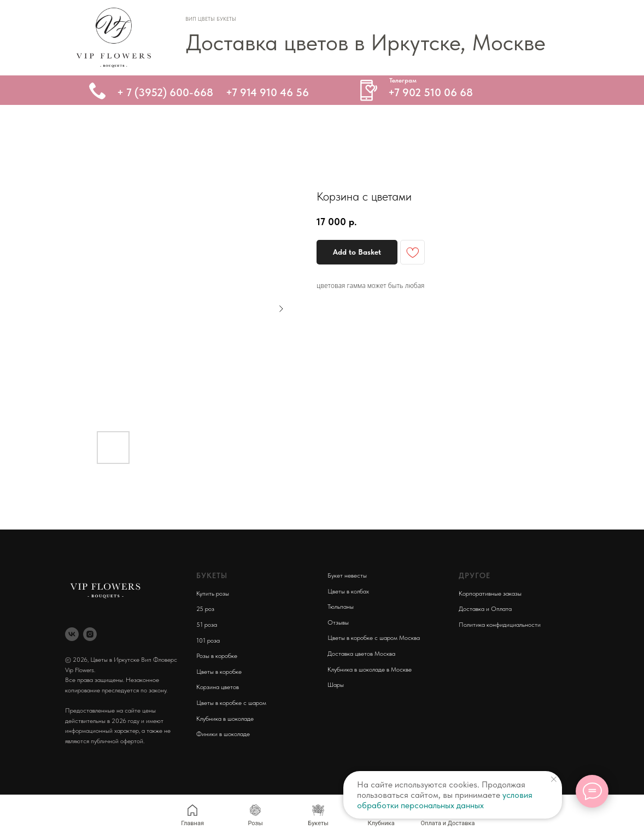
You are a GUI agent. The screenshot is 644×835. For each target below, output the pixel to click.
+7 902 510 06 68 (431, 92)
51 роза (207, 625)
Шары (336, 685)
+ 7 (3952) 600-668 (165, 92)
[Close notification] (554, 779)
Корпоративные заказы (490, 593)
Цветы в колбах (348, 591)
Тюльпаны (341, 607)
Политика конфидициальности (500, 625)
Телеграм (403, 80)
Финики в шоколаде (223, 734)
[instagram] (90, 634)
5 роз (207, 609)
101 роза (208, 640)
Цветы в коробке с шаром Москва (374, 638)
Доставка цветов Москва (361, 654)
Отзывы (338, 622)
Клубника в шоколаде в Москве (370, 669)
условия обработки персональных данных (445, 800)
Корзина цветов (218, 687)
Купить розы (213, 593)
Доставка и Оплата (485, 609)
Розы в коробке (217, 656)
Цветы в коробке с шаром (231, 703)
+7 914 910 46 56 (267, 92)
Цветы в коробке (219, 672)
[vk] (72, 634)
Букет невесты (347, 575)
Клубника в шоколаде (225, 719)
